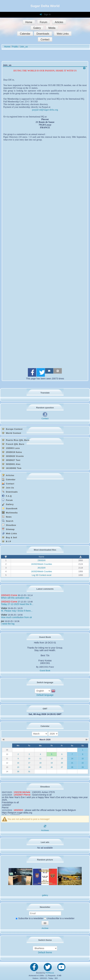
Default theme (45, 952)
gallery (45, 895)
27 (62, 767)
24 (29, 767)
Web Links (63, 34)
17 (29, 763)
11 (40, 759)
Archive (45, 928)
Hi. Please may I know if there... (17, 611)
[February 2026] (4, 740)
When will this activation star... (16, 598)
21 (72, 763)
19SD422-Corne (9, 595)
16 (18, 763)
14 (72, 759)
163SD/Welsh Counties (41, 564)
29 (83, 767)
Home (29, 22)
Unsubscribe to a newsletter (59, 918)
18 (40, 763)
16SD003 (18, 810)
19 (52, 763)
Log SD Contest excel (41, 575)
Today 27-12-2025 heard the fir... (17, 604)
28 (72, 767)
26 (52, 767)
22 (83, 763)
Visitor (4, 608)
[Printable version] (84, 68)
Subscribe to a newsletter (29, 918)
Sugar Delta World (45, 6)
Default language (45, 695)
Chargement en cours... (45, 253)
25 (40, 767)
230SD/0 (42, 560)
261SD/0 (42, 568)
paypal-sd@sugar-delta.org (45, 110)
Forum (44, 22)
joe (2, 621)
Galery (37, 28)
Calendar (25, 34)
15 (83, 759)
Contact (45, 39)
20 (62, 763)
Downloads (43, 34)
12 (52, 759)
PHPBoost (50, 973)
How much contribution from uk (16, 617)
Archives (45, 830)
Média (52, 28)
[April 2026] (86, 740)
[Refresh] (45, 826)
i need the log (8, 624)
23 (18, 767)
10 (29, 759)
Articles (59, 22)
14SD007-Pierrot (22, 795)
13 (62, 759)
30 (18, 772)
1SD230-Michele (22, 792)
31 (29, 772)
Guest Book (45, 671)
